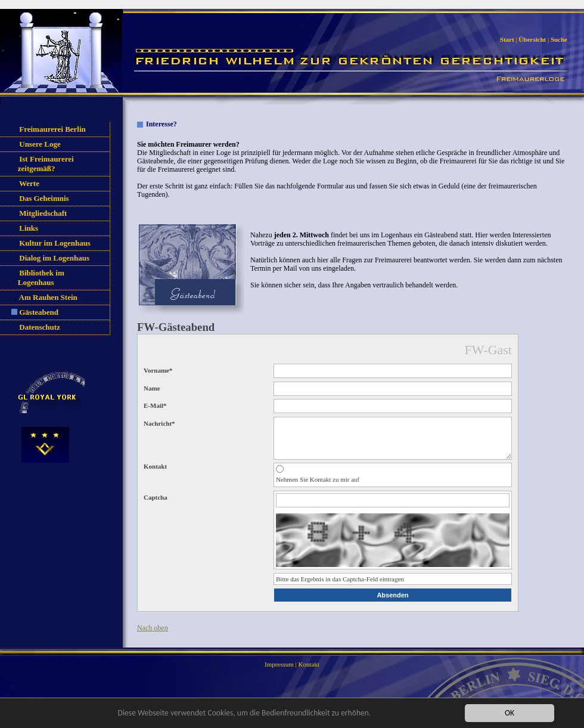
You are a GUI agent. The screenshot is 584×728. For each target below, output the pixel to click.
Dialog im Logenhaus (54, 258)
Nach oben (153, 637)
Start (507, 39)
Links (29, 228)
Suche (559, 39)
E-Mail (155, 405)
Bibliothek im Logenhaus (38, 278)
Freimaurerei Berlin (52, 129)
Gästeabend (39, 312)
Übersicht (532, 39)
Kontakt (309, 673)
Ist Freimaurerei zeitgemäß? (43, 164)
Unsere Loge (40, 144)
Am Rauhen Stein (48, 297)
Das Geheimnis (44, 198)
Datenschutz (40, 327)
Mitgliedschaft (43, 213)
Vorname (158, 370)
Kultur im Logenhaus (55, 243)
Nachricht (159, 423)
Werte (29, 183)
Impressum (279, 673)
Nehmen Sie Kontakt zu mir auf (318, 488)
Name (152, 388)
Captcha (156, 506)
